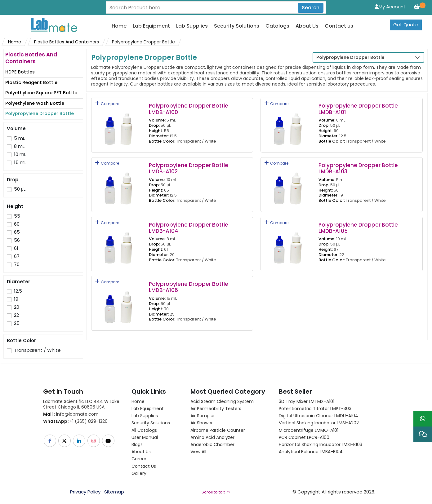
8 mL (19, 146)
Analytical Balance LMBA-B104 (311, 452)
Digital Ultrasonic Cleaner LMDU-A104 (318, 416)
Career (139, 459)
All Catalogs (144, 430)
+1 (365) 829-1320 (75, 421)
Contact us (339, 26)
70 (17, 264)
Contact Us (144, 466)
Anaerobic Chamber (212, 444)
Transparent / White (37, 350)
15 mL (20, 162)
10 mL (20, 154)
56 (17, 240)
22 (16, 315)
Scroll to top (216, 492)
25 (17, 323)
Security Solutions (237, 26)
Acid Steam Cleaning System (222, 401)
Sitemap (114, 492)
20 (17, 307)
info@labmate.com (71, 414)
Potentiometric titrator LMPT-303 (315, 409)
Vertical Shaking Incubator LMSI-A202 (319, 423)
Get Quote (406, 25)
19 (16, 299)
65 (17, 232)
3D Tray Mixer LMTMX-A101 (307, 401)
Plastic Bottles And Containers (67, 42)
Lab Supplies (192, 26)
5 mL (19, 138)
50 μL (20, 189)
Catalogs (277, 26)
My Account (390, 7)
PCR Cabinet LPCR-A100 (304, 437)
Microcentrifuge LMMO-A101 (309, 430)
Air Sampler (203, 416)
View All (198, 452)
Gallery (139, 473)
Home (119, 26)
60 (17, 224)
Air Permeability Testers (216, 409)
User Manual (145, 437)
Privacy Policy (85, 492)
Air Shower (202, 423)
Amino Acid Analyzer (212, 437)
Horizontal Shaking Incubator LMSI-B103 (321, 444)
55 (17, 216)
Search (311, 8)
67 (17, 256)
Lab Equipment (151, 26)
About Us (307, 26)
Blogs (137, 444)
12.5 (18, 291)
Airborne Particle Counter (218, 430)
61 (16, 248)
